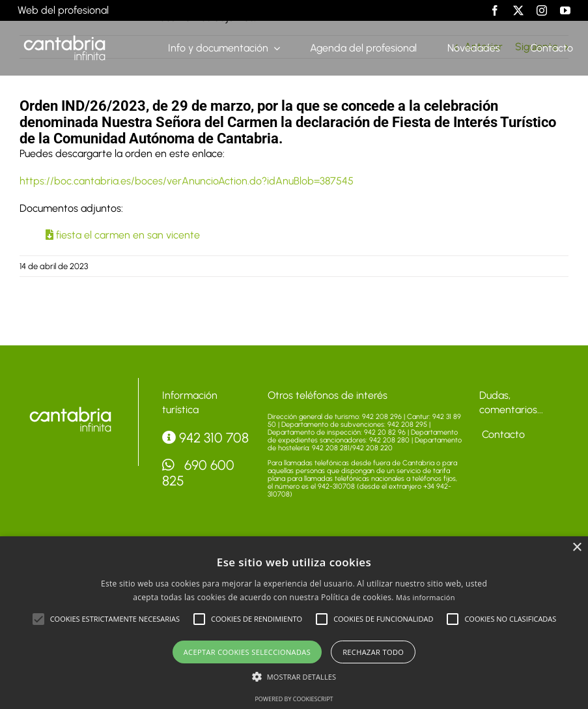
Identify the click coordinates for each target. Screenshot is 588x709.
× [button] (577, 548)
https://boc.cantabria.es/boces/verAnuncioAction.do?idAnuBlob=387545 (187, 181)
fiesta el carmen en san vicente (123, 235)
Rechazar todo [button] (373, 652)
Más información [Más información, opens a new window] (426, 597)
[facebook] (495, 10)
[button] (38, 619)
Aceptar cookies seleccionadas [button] (247, 652)
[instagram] (542, 10)
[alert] (294, 623)
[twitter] (518, 10)
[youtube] (565, 10)
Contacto (502, 434)
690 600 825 (198, 473)
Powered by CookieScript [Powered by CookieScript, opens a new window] (294, 699)
